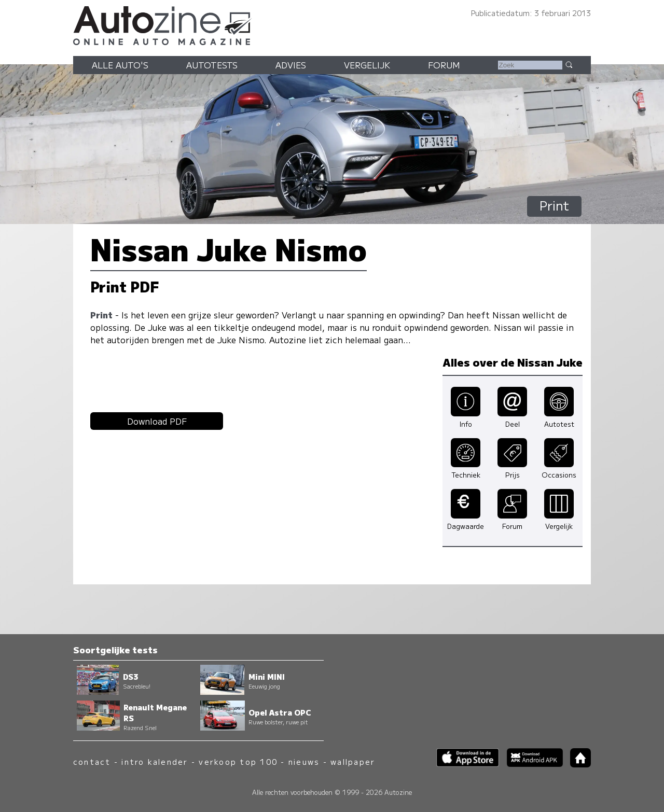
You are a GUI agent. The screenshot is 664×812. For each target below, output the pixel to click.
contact (92, 761)
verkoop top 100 (238, 761)
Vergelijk (367, 65)
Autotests (212, 65)
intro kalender (155, 761)
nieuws (304, 761)
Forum (444, 65)
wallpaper (353, 761)
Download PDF (157, 421)
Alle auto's (120, 65)
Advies (291, 65)
